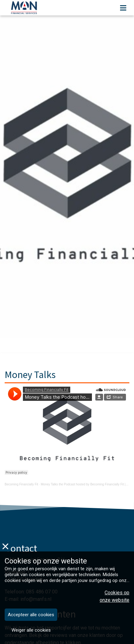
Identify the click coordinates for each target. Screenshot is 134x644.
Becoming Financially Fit (21, 484)
